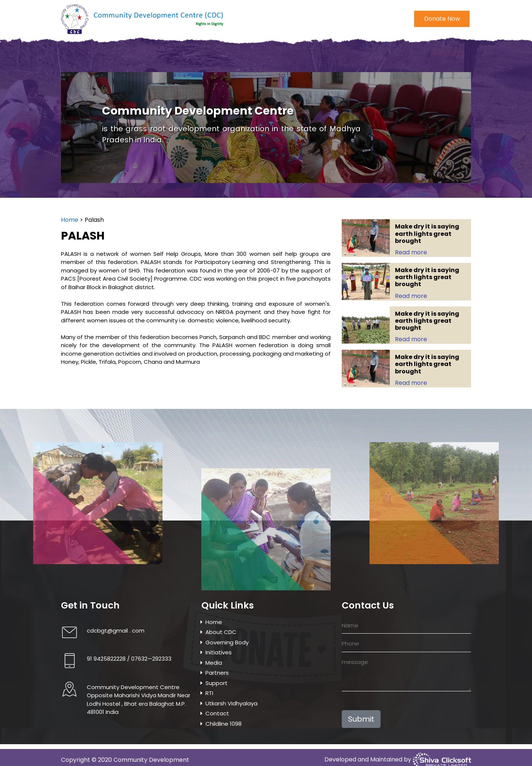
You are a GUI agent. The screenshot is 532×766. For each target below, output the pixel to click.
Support (216, 683)
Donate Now (442, 17)
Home (80, 58)
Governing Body (156, 58)
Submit (361, 719)
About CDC (111, 58)
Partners (217, 673)
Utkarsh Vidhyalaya (340, 58)
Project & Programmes (275, 58)
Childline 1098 (423, 58)
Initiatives (199, 58)
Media (228, 58)
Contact (386, 58)
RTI (209, 693)
